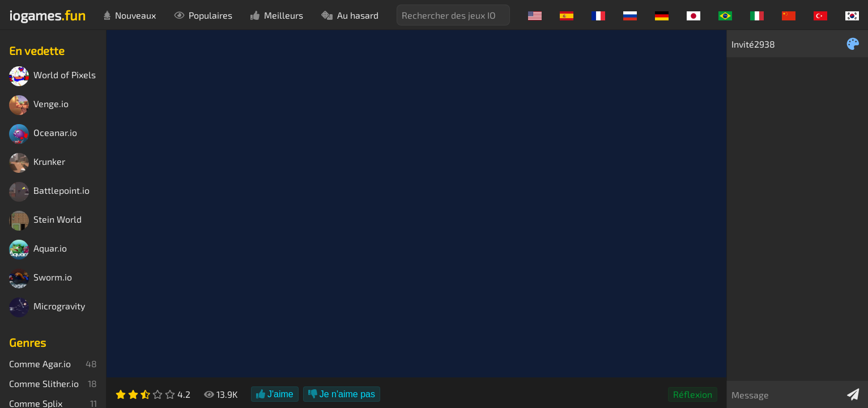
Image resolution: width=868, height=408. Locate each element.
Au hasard (350, 15)
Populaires (203, 15)
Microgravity (47, 307)
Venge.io (39, 105)
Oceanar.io (43, 134)
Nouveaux (130, 15)
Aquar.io (38, 250)
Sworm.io (41, 279)
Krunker (37, 163)
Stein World (45, 221)
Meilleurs (277, 15)
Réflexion (693, 394)
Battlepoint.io (49, 192)
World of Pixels (52, 76)
